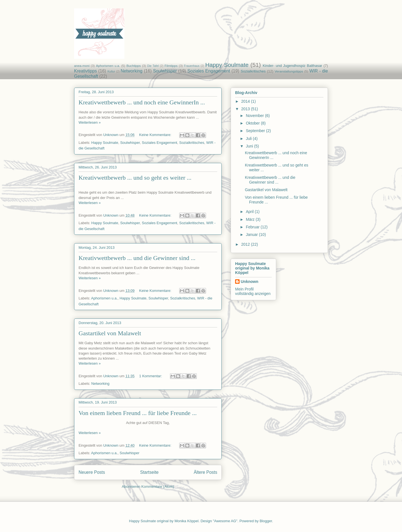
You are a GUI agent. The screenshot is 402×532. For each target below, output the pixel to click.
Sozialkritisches (253, 71)
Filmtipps (171, 66)
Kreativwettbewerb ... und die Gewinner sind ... (137, 258)
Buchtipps (133, 66)
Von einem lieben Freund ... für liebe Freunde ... (138, 413)
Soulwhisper (165, 71)
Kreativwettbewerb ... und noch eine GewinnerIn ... (142, 102)
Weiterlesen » (90, 122)
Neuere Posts (92, 472)
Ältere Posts (205, 472)
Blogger (266, 521)
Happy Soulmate (227, 65)
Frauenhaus (192, 66)
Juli (249, 139)
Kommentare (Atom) (158, 487)
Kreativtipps (85, 71)
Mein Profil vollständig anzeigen (253, 291)
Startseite (149, 472)
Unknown (250, 282)
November (255, 116)
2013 (246, 109)
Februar (253, 227)
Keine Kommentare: (156, 135)
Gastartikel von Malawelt (110, 333)
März (251, 219)
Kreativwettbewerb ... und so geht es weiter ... (135, 178)
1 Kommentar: (151, 376)
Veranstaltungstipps (289, 71)
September (256, 131)
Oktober (253, 123)
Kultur (111, 72)
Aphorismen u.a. (108, 66)
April (250, 212)
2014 (246, 101)
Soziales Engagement (209, 71)
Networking (132, 71)
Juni (250, 146)
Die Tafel (153, 66)
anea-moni (82, 66)
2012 (246, 244)
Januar (252, 235)
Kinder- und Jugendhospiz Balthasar (293, 66)
